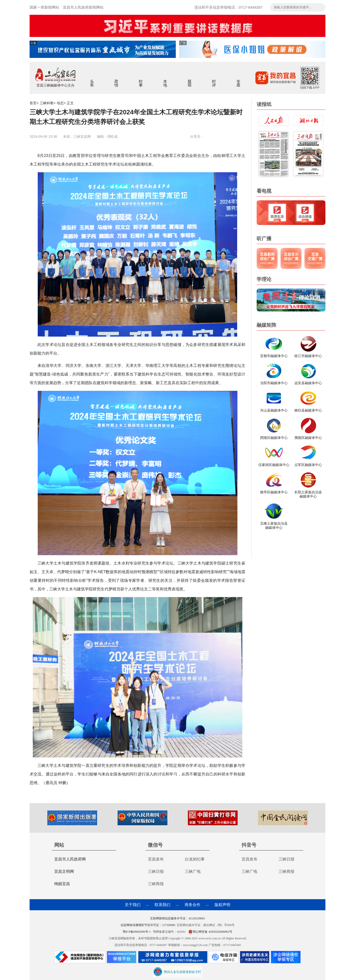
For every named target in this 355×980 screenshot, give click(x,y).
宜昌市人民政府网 (70, 859)
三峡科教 (47, 103)
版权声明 (222, 905)
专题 (239, 80)
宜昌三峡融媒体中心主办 (55, 85)
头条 (92, 80)
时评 (214, 80)
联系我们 (162, 905)
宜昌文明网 (64, 871)
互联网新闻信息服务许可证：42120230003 (177, 918)
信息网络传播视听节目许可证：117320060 (148, 925)
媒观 (190, 80)
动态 (60, 103)
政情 (116, 80)
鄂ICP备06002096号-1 (137, 932)
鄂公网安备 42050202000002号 (210, 932)
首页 (33, 103)
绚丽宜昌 (62, 884)
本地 (165, 80)
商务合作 (193, 905)
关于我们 (133, 905)
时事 (141, 80)
